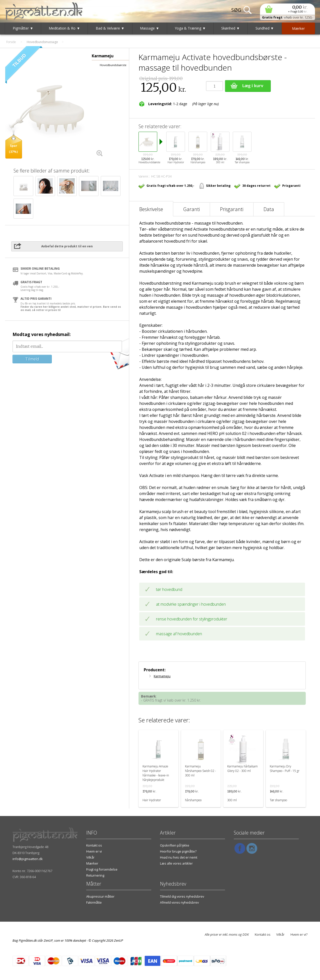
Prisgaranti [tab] (232, 209)
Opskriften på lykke (175, 845)
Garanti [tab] (191, 209)
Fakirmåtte (94, 902)
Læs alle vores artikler (176, 863)
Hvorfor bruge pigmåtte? (178, 851)
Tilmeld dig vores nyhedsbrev (182, 896)
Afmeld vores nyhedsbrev (179, 902)
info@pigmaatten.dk (28, 859)
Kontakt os (94, 845)
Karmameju (162, 676)
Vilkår (90, 857)
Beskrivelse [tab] (151, 209)
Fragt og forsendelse (102, 869)
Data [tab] (269, 209)
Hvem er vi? (299, 934)
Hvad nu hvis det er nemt (179, 857)
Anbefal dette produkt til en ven (67, 246)
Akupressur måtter (100, 896)
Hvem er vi (94, 851)
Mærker (92, 863)
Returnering (95, 875)
